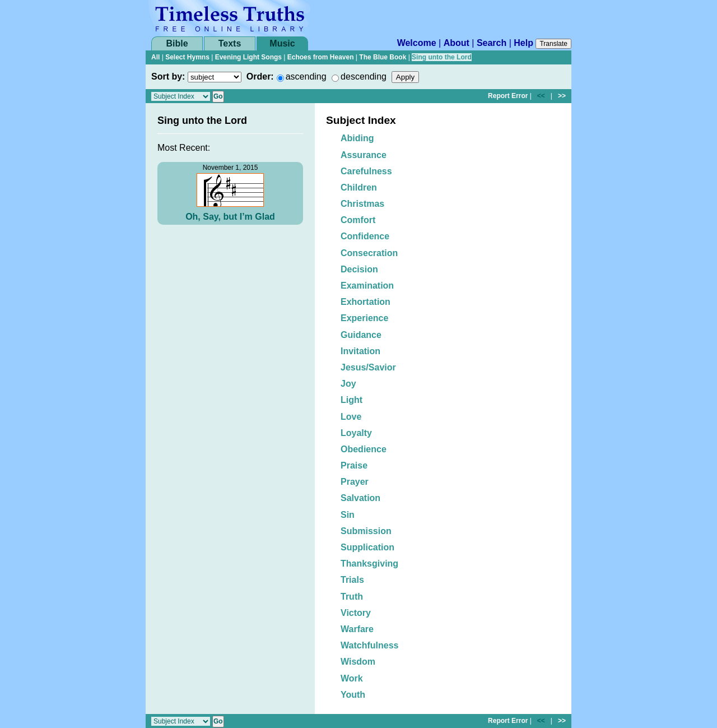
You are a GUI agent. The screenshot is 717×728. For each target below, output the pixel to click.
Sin (348, 515)
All (155, 57)
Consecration (369, 253)
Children (359, 187)
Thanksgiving (369, 564)
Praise (354, 465)
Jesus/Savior (368, 367)
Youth (353, 695)
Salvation (360, 498)
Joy (348, 384)
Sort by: (168, 76)
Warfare (357, 629)
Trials (352, 580)
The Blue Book (383, 57)
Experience (364, 318)
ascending (306, 76)
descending (364, 76)
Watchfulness (369, 645)
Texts (230, 43)
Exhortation (366, 302)
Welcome (417, 43)
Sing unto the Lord (442, 57)
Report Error (508, 96)
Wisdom (358, 662)
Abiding (357, 138)
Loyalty (356, 433)
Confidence (365, 236)
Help (523, 43)
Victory (356, 613)
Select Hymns (187, 57)
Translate (553, 44)
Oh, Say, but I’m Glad (230, 217)
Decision (359, 269)
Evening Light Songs (248, 57)
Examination (367, 286)
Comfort (358, 220)
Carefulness (366, 171)
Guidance (361, 335)
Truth (352, 597)
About (457, 43)
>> (562, 96)
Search (492, 43)
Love (351, 417)
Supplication (367, 547)
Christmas (362, 204)
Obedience (364, 449)
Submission (366, 531)
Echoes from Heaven (321, 57)
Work (352, 678)
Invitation (360, 351)
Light (351, 400)
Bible (177, 43)
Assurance (364, 155)
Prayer (355, 482)
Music (282, 43)
